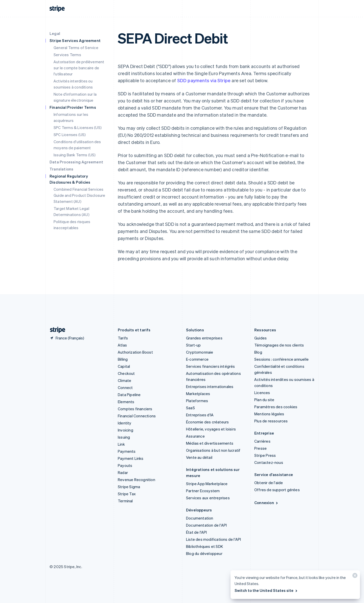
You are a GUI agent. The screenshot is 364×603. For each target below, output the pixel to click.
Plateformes (197, 401)
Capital (124, 366)
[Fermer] (354, 577)
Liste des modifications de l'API (213, 539)
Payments (127, 451)
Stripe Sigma (129, 487)
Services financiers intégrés (211, 366)
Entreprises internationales (210, 386)
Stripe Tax (127, 494)
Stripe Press (265, 455)
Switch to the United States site (266, 590)
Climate (124, 380)
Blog (258, 352)
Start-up (194, 345)
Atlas (122, 345)
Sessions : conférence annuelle (281, 359)
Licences (262, 393)
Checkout (126, 373)
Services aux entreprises (208, 498)
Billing (123, 359)
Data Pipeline (129, 395)
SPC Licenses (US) (70, 135)
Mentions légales (269, 414)
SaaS (190, 408)
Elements (126, 402)
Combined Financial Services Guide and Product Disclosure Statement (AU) (79, 195)
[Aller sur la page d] (56, 330)
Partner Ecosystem (203, 491)
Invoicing (126, 430)
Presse (260, 448)
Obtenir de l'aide (269, 483)
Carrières (262, 441)
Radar (123, 472)
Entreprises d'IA (200, 415)
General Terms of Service (76, 48)
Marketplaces (198, 394)
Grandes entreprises (204, 338)
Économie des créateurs (207, 422)
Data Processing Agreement (76, 162)
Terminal (125, 501)
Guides (260, 338)
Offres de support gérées (277, 490)
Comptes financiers (135, 409)
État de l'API (197, 532)
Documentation (200, 518)
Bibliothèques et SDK (204, 546)
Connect (125, 387)
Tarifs (123, 338)
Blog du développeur (204, 553)
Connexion (266, 503)
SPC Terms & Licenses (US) (78, 127)
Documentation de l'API (206, 525)
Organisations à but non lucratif (213, 450)
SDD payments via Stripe (204, 80)
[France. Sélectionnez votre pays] (67, 338)
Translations (61, 169)
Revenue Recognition (136, 480)
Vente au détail (199, 457)
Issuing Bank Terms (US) (75, 155)
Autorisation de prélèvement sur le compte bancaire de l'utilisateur (79, 68)
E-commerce (197, 359)
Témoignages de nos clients (279, 345)
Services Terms (67, 55)
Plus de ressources (271, 421)
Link (121, 444)
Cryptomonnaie (200, 352)
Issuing (124, 437)
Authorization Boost (135, 352)
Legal (55, 33)
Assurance (195, 436)
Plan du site (264, 400)
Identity (125, 423)
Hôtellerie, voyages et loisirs (211, 429)
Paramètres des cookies (276, 407)
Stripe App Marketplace (207, 484)
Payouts (125, 465)
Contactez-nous (269, 462)
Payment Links (131, 458)
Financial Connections (137, 416)
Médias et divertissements (210, 443)
